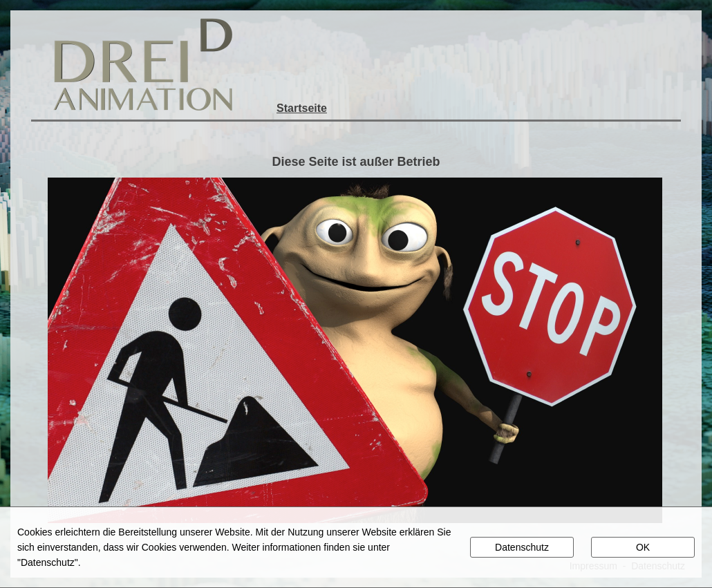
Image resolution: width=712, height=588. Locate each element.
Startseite (302, 108)
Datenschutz (522, 547)
